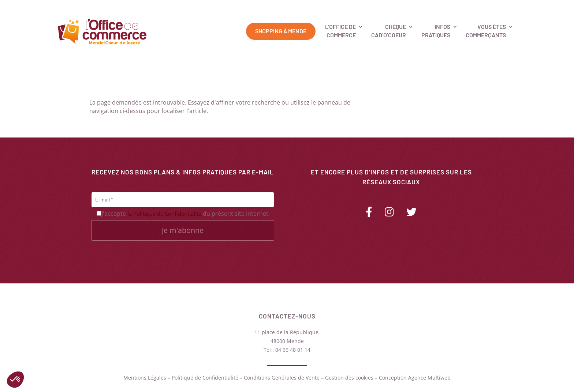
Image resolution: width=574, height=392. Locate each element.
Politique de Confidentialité (205, 378)
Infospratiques (436, 31)
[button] (15, 380)
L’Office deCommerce (340, 31)
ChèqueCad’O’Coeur (389, 31)
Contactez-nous (482, 7)
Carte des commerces (422, 7)
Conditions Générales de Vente (282, 378)
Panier (518, 7)
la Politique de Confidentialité (164, 214)
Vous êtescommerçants (486, 31)
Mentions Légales (145, 378)
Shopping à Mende (281, 31)
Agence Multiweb (429, 378)
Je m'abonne (183, 230)
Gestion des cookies (349, 378)
